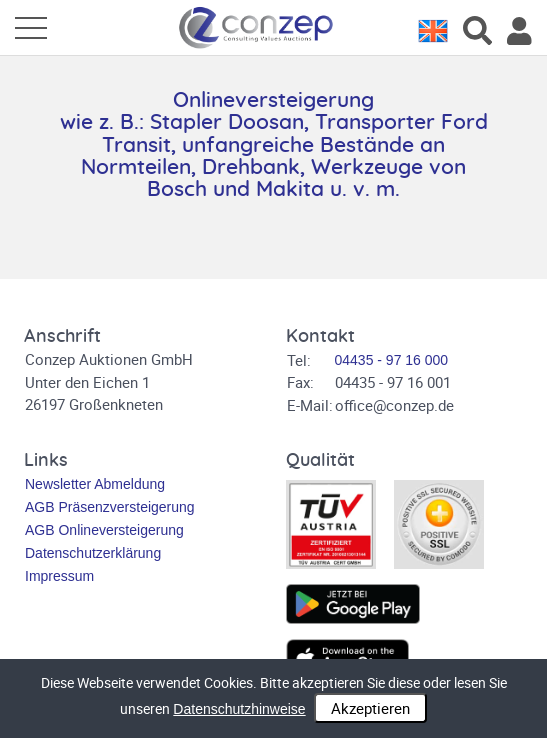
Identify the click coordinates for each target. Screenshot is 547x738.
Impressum (59, 576)
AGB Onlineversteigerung (104, 530)
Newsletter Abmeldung (95, 484)
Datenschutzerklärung (93, 553)
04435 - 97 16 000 (392, 360)
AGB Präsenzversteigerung (110, 507)
